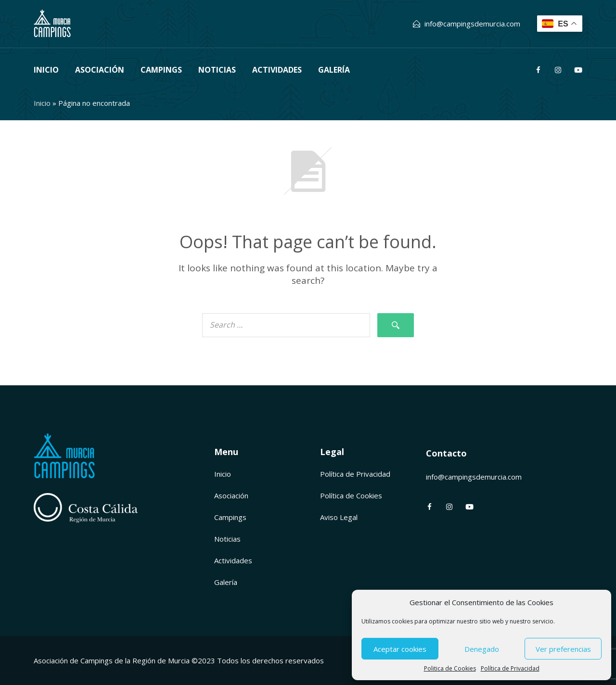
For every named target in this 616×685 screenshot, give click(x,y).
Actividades (277, 70)
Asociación (100, 70)
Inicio (46, 70)
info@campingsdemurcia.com (472, 24)
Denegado (482, 649)
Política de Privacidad (510, 668)
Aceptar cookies (400, 649)
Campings (161, 70)
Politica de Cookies (450, 668)
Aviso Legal (339, 517)
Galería (334, 70)
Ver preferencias (563, 649)
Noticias (217, 70)
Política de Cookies (351, 495)
